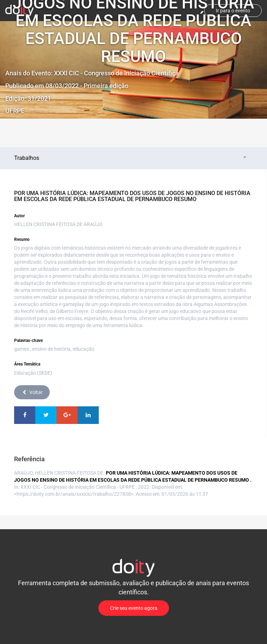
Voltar (32, 392)
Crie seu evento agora (134, 608)
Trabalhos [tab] (131, 158)
